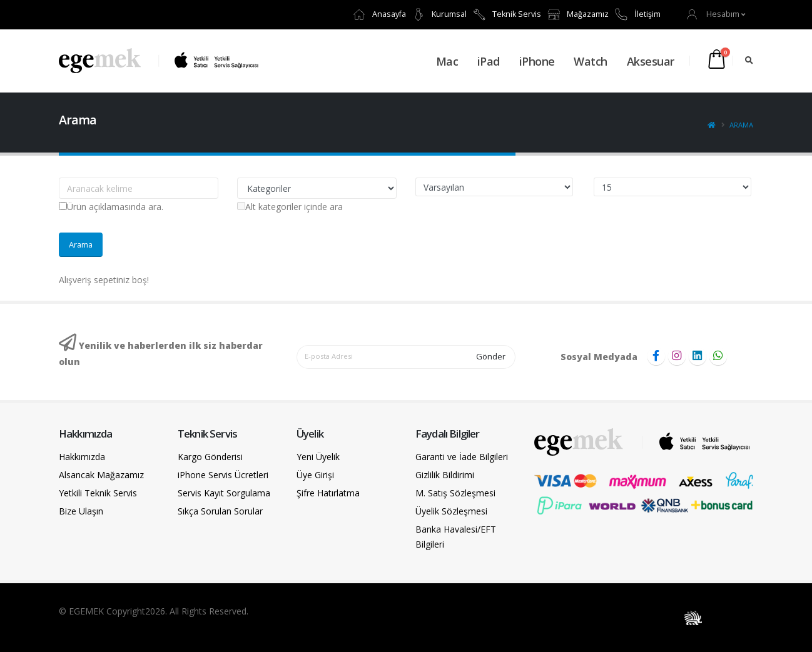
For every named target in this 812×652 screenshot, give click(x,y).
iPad (489, 61)
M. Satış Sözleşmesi (455, 493)
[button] (716, 14)
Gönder (491, 356)
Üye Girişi (315, 475)
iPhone (537, 61)
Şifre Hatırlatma (328, 493)
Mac (447, 61)
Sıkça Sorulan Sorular (220, 511)
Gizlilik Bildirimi (445, 475)
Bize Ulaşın (81, 511)
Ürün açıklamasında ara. (111, 207)
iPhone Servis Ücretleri (223, 475)
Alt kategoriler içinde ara (290, 207)
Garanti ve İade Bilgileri (462, 457)
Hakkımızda (82, 457)
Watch (591, 61)
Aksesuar (651, 61)
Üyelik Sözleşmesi (451, 511)
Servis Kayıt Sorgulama (224, 493)
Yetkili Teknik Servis (98, 493)
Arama (741, 125)
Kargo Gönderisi (210, 457)
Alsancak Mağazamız (101, 475)
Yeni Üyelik (318, 457)
